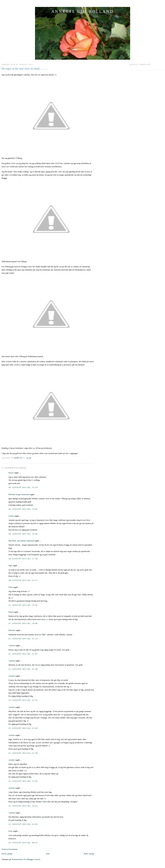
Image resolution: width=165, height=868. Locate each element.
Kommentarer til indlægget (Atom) (26, 859)
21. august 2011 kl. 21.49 (23, 669)
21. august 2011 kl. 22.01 (23, 806)
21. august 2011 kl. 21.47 (23, 654)
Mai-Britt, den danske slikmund (21, 541)
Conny (11, 516)
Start (48, 854)
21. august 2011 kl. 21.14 (23, 639)
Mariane (12, 630)
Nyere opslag (7, 854)
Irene (11, 831)
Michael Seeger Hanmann (19, 494)
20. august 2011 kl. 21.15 (23, 580)
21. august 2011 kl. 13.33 (23, 605)
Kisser (11, 473)
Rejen (11, 612)
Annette (12, 645)
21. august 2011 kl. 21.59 (23, 781)
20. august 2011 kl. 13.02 (23, 509)
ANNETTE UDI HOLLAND (82, 11)
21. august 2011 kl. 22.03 (23, 824)
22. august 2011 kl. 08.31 (23, 843)
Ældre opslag (89, 854)
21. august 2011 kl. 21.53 (23, 700)
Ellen (11, 587)
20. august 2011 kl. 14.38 (23, 534)
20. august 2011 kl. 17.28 (23, 559)
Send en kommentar (10, 849)
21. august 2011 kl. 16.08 (23, 623)
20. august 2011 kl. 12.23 (23, 487)
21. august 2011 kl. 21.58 (23, 753)
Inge (10, 565)
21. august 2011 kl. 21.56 (23, 728)
